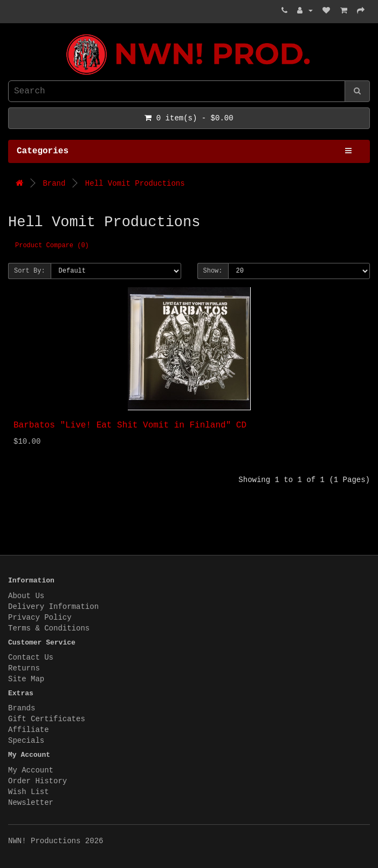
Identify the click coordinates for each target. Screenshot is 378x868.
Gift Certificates (47, 719)
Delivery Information (53, 607)
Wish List (29, 792)
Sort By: (30, 271)
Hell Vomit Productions (135, 184)
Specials (26, 741)
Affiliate (29, 730)
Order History (37, 781)
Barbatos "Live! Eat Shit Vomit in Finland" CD (130, 425)
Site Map (26, 679)
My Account (31, 770)
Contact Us (31, 657)
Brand (54, 184)
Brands (22, 708)
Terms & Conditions (49, 628)
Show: (213, 271)
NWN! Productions (11, 34)
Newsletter (31, 803)
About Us (26, 596)
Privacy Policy (40, 618)
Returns (24, 668)
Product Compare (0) (52, 246)
